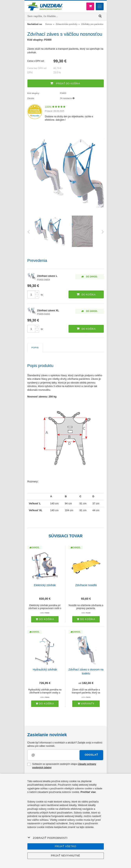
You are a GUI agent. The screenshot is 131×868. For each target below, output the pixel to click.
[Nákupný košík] (90, 6)
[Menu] (100, 6)
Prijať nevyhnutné (65, 856)
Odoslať (91, 755)
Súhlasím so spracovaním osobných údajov (62, 766)
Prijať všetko (66, 846)
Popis (35, 348)
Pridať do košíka (65, 83)
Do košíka (45, 619)
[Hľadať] (100, 16)
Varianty (86, 704)
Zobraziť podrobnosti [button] (48, 838)
